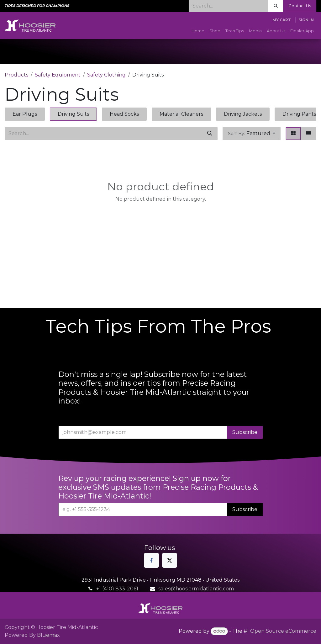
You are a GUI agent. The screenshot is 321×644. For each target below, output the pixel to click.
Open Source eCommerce (283, 631)
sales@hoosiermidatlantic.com (196, 589)
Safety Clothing (106, 75)
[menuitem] (198, 31)
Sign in (306, 20)
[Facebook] (151, 560)
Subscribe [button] (245, 432)
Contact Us (300, 6)
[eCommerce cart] (282, 20)
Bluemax (48, 635)
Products (16, 75)
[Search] (276, 6)
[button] (252, 134)
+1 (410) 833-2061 (117, 589)
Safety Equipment (58, 75)
